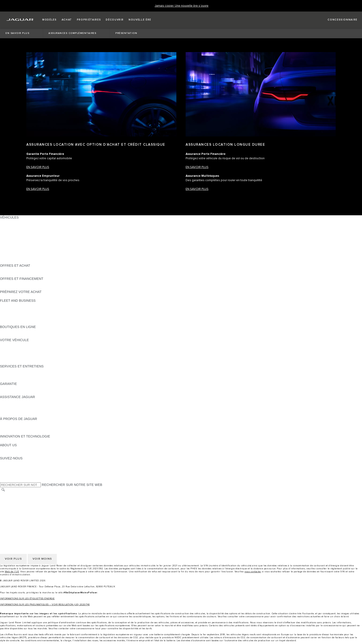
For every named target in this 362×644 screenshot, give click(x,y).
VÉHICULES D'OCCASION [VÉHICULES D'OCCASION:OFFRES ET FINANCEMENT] (20, 283)
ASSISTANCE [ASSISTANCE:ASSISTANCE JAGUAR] (10, 401)
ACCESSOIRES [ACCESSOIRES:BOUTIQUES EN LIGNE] (12, 331)
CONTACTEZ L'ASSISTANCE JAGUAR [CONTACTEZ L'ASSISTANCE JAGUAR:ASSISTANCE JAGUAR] (29, 406)
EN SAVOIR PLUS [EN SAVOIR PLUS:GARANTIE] (14, 388)
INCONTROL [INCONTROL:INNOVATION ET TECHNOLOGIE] (10, 441)
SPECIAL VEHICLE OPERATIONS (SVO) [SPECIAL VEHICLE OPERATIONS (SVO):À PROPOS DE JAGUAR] (31, 428)
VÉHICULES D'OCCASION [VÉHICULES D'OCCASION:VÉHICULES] (20, 252)
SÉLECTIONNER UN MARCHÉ (23, 495)
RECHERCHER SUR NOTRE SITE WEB (72, 485)
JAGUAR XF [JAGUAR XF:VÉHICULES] (9, 244)
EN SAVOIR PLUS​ (38, 167)
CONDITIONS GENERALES (21, 512)
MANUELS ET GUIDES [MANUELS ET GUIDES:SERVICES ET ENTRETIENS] (17, 375)
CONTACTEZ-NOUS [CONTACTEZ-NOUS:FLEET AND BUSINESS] (15, 322)
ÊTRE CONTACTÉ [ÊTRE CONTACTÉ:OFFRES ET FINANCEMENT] (14, 287)
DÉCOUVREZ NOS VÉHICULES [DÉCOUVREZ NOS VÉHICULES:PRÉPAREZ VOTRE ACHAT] (24, 296)
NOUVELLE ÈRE (13, 261)
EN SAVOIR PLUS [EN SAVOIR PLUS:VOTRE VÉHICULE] (14, 344)
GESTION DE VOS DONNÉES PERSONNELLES (37, 503)
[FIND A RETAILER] (338, 20)
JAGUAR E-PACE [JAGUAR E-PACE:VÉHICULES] (13, 226)
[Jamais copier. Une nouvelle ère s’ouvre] (182, 6)
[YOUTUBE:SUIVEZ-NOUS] (10, 471)
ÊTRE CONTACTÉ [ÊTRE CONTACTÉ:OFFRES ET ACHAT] (14, 270)
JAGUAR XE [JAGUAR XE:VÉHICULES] (9, 239)
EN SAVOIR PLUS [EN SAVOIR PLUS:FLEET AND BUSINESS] (14, 305)
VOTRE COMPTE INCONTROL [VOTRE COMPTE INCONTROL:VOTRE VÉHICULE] (23, 357)
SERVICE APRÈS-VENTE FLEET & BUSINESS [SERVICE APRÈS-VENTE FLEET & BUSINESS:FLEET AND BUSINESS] (35, 318)
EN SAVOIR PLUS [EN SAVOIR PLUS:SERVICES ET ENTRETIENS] (14, 371)
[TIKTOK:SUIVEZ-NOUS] (8, 467)
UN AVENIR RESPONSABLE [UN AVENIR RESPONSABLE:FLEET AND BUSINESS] (22, 314)
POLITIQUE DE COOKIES (20, 508)
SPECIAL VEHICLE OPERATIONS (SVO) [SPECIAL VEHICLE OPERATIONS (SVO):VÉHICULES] (31, 248)
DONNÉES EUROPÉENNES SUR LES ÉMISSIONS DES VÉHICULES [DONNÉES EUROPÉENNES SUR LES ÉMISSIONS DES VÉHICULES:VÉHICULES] (52, 257)
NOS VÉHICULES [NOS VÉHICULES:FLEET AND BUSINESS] (13, 309)
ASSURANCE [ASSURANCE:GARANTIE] (10, 393)
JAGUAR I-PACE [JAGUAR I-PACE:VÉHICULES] (13, 230)
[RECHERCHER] (3, 490)
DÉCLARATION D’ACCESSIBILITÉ (26, 521)
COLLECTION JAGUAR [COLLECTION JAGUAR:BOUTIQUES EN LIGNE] (18, 336)
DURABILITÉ (10, 454)
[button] (50, 20)
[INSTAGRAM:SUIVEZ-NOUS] (12, 463)
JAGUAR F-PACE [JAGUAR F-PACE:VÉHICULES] (13, 222)
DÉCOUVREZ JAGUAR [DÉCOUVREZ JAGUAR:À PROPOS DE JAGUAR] (18, 423)
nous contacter (253, 572)
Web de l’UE (12, 572)
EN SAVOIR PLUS (197, 167)
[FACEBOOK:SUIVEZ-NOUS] (11, 476)
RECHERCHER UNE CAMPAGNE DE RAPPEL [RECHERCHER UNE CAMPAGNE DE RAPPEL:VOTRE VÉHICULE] (35, 362)
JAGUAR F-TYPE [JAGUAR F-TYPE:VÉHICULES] (13, 235)
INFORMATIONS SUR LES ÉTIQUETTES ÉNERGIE (27, 599)
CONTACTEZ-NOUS (15, 517)
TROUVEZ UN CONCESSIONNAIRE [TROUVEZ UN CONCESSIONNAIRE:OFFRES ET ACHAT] (27, 274)
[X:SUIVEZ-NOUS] (3, 480)
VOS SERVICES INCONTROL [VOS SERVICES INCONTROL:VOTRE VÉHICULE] (23, 353)
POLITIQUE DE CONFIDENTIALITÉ (27, 499)
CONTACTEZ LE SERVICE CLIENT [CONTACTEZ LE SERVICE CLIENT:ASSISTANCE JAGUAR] (27, 410)
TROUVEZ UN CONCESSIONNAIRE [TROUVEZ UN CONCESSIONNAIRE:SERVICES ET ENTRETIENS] (27, 379)
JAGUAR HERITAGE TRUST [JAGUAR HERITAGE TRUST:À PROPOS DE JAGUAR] (21, 432)
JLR (3, 449)
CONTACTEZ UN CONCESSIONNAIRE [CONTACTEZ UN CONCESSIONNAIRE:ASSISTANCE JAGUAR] (29, 414)
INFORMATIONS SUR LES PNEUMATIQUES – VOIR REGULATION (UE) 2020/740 (45, 605)
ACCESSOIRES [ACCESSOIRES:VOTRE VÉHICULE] (12, 349)
